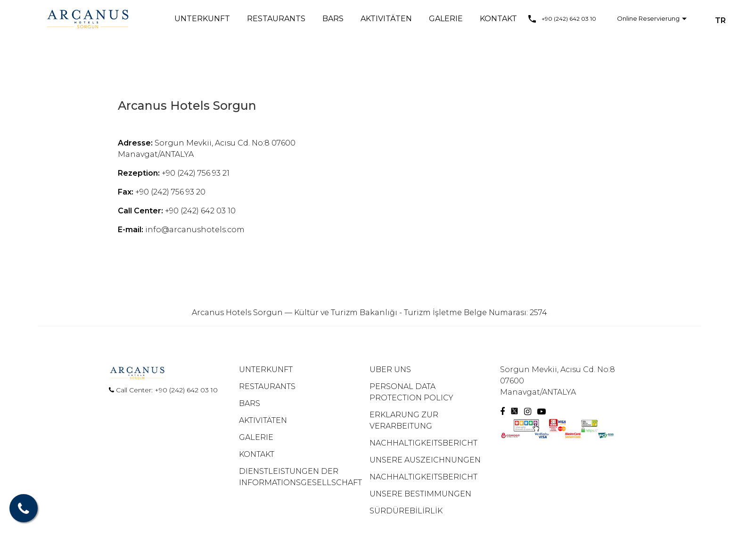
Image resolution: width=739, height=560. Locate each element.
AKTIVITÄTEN (386, 19)
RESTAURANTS (276, 19)
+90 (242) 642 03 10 (569, 19)
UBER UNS (390, 369)
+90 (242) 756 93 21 (196, 173)
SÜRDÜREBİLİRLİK (406, 511)
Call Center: (132, 390)
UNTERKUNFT (202, 19)
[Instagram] (529, 412)
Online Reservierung (648, 18)
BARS (333, 19)
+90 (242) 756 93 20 (170, 192)
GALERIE (446, 19)
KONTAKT (498, 19)
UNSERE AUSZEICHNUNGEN (425, 460)
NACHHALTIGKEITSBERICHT (423, 443)
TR (720, 20)
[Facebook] (502, 412)
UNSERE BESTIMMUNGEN (420, 494)
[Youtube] (542, 412)
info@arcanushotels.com (195, 230)
